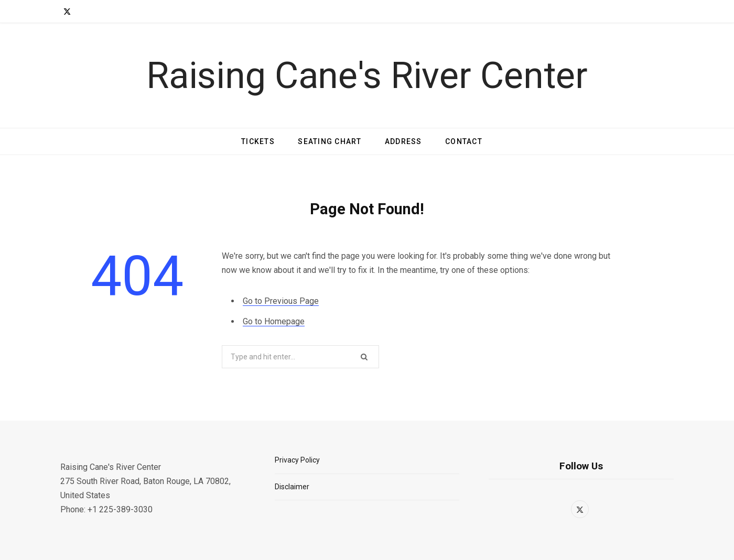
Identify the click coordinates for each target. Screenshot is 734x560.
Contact (464, 141)
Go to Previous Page (281, 301)
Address (403, 141)
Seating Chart (330, 141)
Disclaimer (292, 487)
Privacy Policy (297, 460)
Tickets (258, 141)
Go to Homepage (274, 321)
